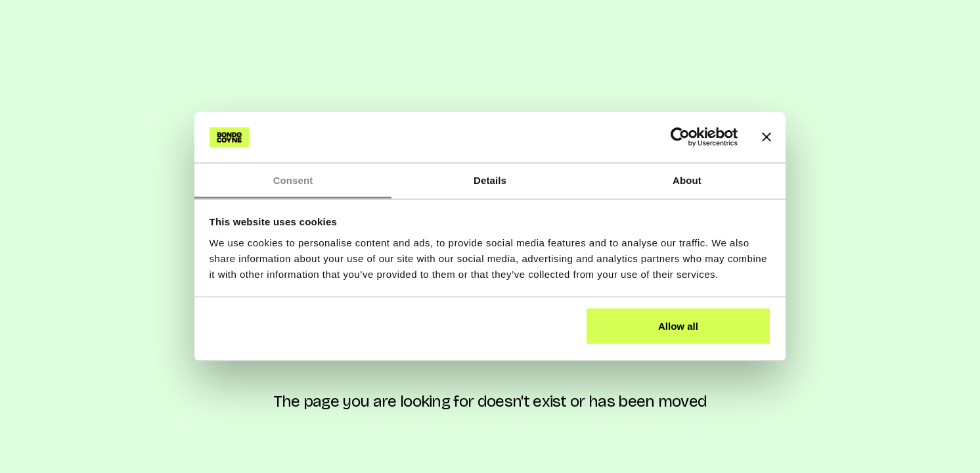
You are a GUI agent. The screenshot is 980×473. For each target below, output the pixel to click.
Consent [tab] (293, 180)
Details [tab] (490, 180)
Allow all (678, 326)
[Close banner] (767, 137)
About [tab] (687, 180)
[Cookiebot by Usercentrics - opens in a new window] (680, 137)
